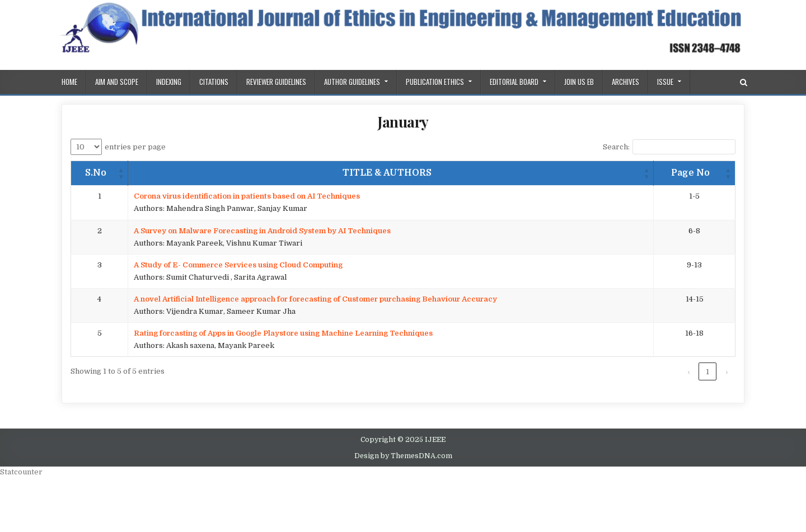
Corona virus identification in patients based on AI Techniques (247, 196)
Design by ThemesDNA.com (403, 456)
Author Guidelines (352, 82)
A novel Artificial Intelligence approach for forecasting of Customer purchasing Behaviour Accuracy (315, 299)
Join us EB (579, 82)
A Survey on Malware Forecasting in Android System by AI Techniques (262, 231)
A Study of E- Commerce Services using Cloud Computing (238, 265)
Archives (625, 82)
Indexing (169, 82)
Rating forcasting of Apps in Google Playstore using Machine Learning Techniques (283, 333)
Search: (616, 147)
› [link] (727, 372)
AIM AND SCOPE (117, 82)
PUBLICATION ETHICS (435, 82)
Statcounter (21, 472)
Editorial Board (514, 82)
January (403, 122)
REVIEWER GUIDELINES (276, 82)
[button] (121, 173)
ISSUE (665, 82)
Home (69, 82)
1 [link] (707, 372)
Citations (214, 82)
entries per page (135, 147)
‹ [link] (688, 372)
